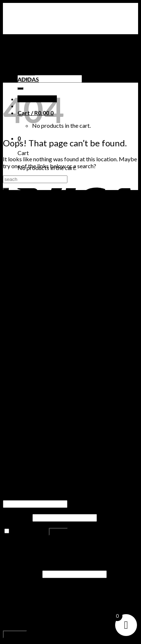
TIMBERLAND (36, 65)
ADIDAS (28, 79)
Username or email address (38, 496)
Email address (22, 574)
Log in (58, 532)
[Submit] (6, 189)
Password (17, 517)
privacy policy (30, 621)
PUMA (26, 72)
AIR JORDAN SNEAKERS (50, 52)
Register (15, 634)
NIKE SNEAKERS (39, 58)
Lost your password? (29, 545)
